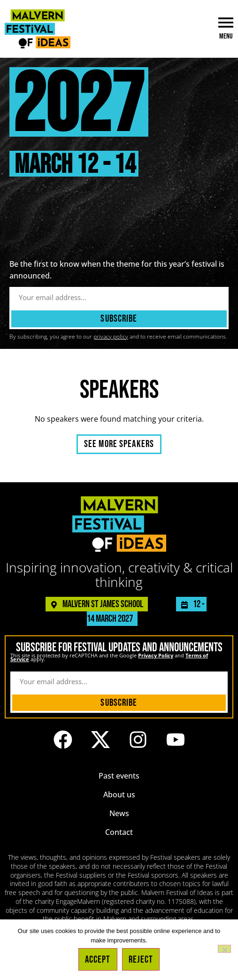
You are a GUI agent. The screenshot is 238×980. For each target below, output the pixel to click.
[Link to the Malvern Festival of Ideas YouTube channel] (176, 740)
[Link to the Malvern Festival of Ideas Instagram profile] (138, 740)
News (119, 813)
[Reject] (224, 949)
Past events (119, 776)
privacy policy (111, 336)
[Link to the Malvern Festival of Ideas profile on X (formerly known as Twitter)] (100, 740)
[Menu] (226, 23)
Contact (119, 832)
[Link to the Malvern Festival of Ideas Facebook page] (63, 740)
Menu (226, 36)
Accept (98, 960)
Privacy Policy (156, 655)
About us (119, 795)
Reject (141, 960)
